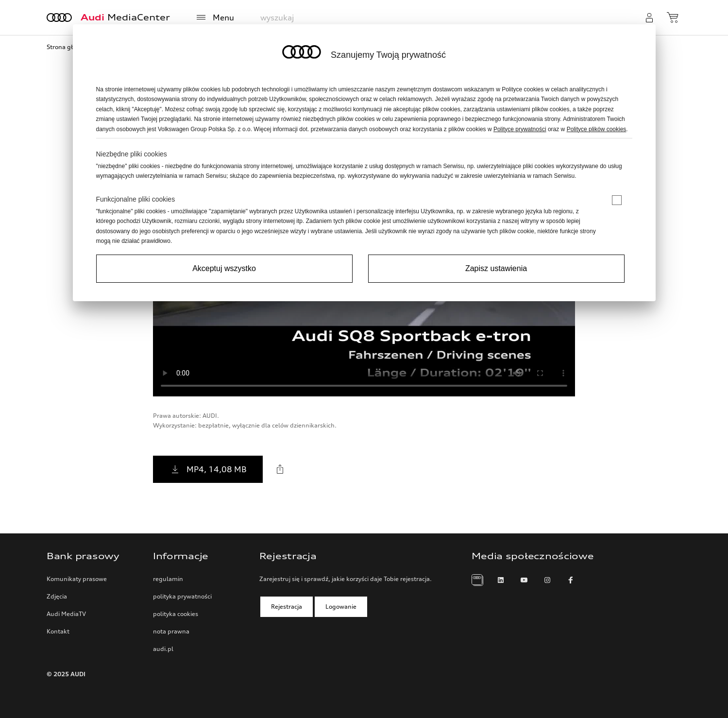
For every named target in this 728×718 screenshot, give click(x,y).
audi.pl (163, 649)
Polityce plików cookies (597, 129)
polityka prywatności (182, 596)
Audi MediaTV (66, 614)
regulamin (168, 579)
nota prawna (171, 631)
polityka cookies (176, 614)
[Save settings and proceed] (496, 269)
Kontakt (58, 631)
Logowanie (341, 607)
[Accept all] (224, 269)
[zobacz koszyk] (674, 17)
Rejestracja (287, 607)
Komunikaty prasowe (77, 579)
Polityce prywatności (520, 129)
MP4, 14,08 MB (208, 469)
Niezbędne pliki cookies (132, 154)
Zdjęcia (57, 596)
